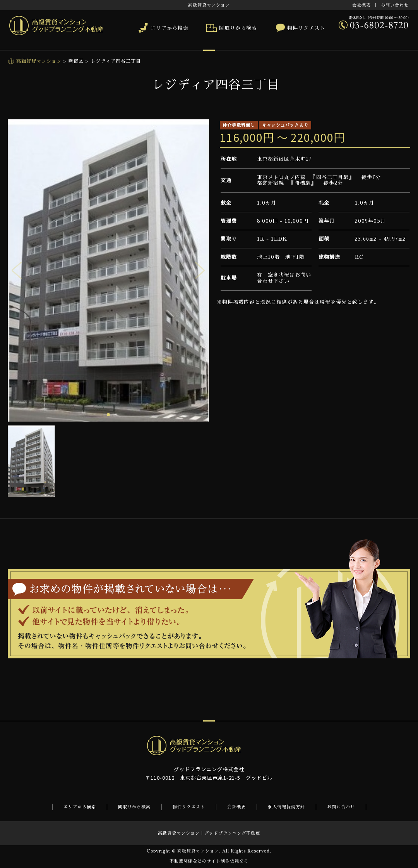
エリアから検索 (170, 28)
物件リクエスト (306, 28)
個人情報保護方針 (286, 807)
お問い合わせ (395, 5)
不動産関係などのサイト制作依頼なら (209, 861)
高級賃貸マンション (38, 61)
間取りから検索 (238, 28)
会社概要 (361, 5)
